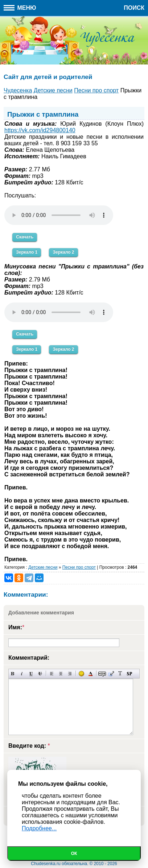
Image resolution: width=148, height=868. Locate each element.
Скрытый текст (102, 674)
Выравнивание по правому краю (70, 674)
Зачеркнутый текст (40, 674)
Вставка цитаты (111, 674)
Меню (20, 8)
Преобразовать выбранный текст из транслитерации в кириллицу (120, 674)
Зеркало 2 (63, 252)
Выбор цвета (91, 674)
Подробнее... (39, 828)
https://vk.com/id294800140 (40, 130)
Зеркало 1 (27, 252)
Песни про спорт (79, 567)
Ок (74, 854)
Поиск (134, 8)
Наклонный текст (22, 674)
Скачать (25, 237)
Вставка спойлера (129, 674)
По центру (61, 674)
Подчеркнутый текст (31, 674)
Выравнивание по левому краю (52, 674)
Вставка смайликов (81, 674)
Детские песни (43, 567)
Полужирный (13, 674)
